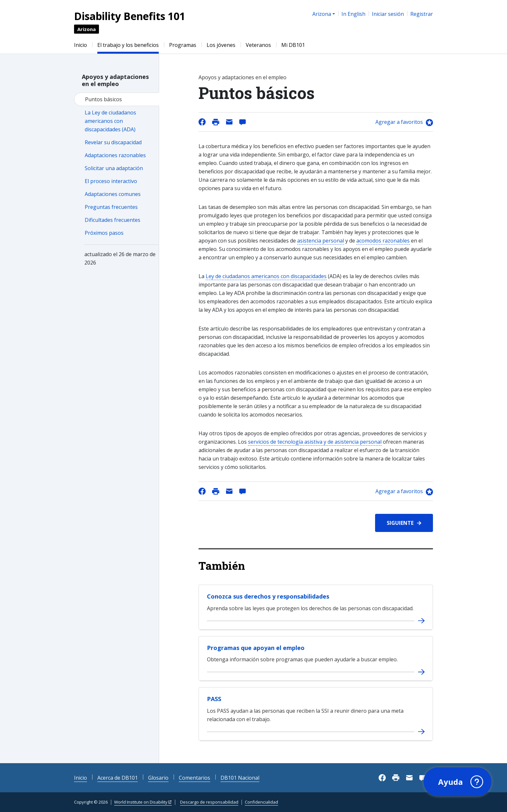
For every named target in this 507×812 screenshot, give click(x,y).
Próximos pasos (104, 233)
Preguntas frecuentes (111, 207)
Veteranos (258, 45)
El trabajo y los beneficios (128, 45)
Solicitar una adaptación (114, 168)
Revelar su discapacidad (113, 142)
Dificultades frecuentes (113, 220)
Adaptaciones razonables (115, 155)
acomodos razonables (383, 241)
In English (353, 14)
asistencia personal (321, 241)
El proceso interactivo (111, 181)
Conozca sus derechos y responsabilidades (268, 596)
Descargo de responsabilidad (209, 802)
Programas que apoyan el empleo (256, 648)
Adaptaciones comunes (113, 194)
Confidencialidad (261, 802)
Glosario (158, 778)
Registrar (422, 14)
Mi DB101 (293, 45)
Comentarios (194, 778)
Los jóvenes (221, 45)
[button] (457, 781)
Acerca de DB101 (118, 778)
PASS (214, 699)
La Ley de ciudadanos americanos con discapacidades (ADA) (110, 121)
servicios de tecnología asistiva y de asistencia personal (315, 442)
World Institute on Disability (141, 802)
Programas (183, 45)
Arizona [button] (322, 14)
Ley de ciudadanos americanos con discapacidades (266, 276)
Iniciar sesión (388, 14)
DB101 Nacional (240, 778)
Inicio (81, 45)
